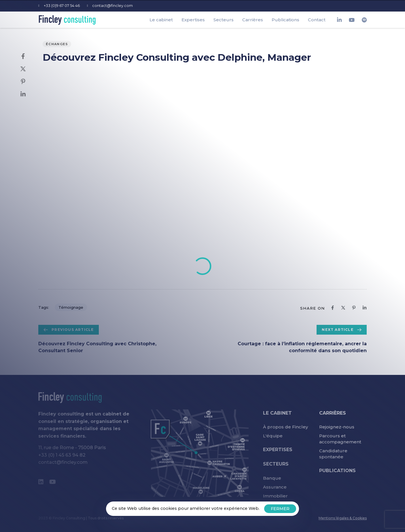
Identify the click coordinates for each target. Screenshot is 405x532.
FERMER (280, 509)
